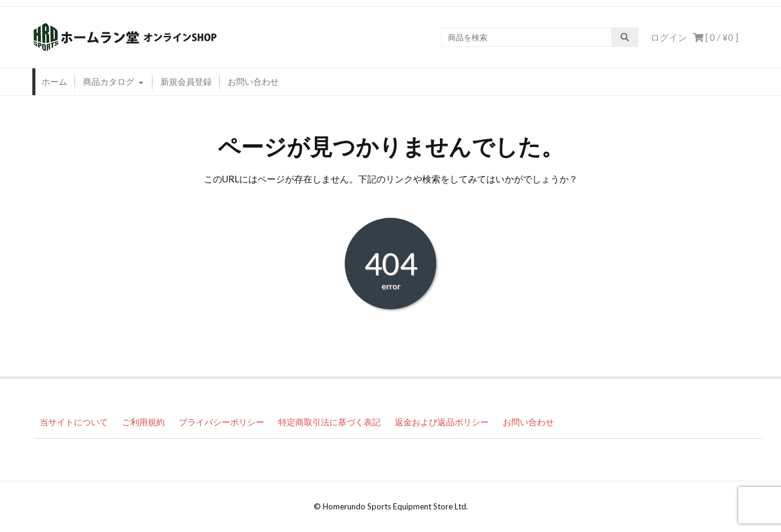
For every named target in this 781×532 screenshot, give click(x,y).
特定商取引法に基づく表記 (329, 422)
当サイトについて (74, 422)
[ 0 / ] (716, 37)
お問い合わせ (253, 81)
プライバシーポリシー (221, 422)
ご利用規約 (143, 422)
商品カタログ (109, 81)
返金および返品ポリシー (442, 422)
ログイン (669, 37)
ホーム (54, 81)
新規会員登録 (186, 81)
